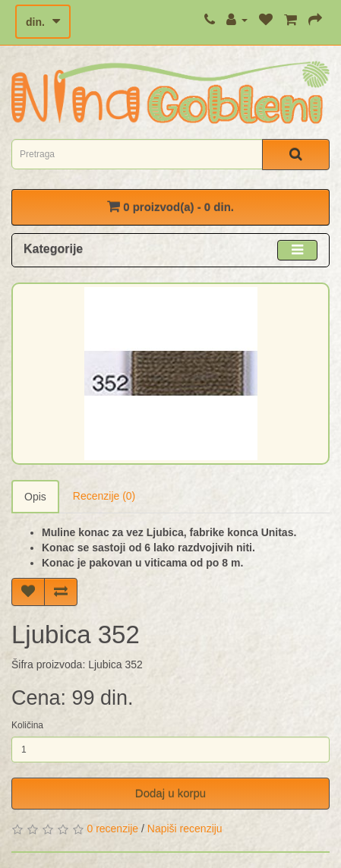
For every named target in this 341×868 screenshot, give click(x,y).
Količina (27, 725)
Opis (35, 497)
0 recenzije (112, 829)
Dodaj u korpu (170, 793)
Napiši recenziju (185, 829)
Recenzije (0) (104, 496)
